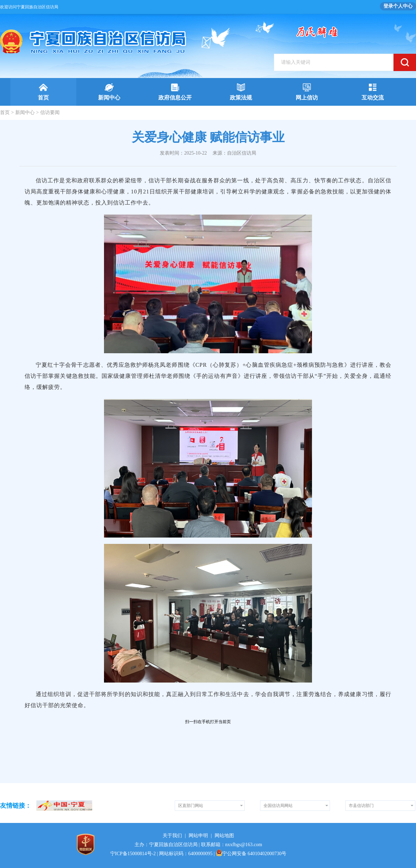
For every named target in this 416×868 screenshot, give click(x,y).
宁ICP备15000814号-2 (133, 854)
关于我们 (172, 836)
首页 (5, 112)
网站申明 (198, 836)
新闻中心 (25, 112)
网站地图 (224, 836)
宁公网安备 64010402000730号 (251, 854)
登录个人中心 (398, 6)
